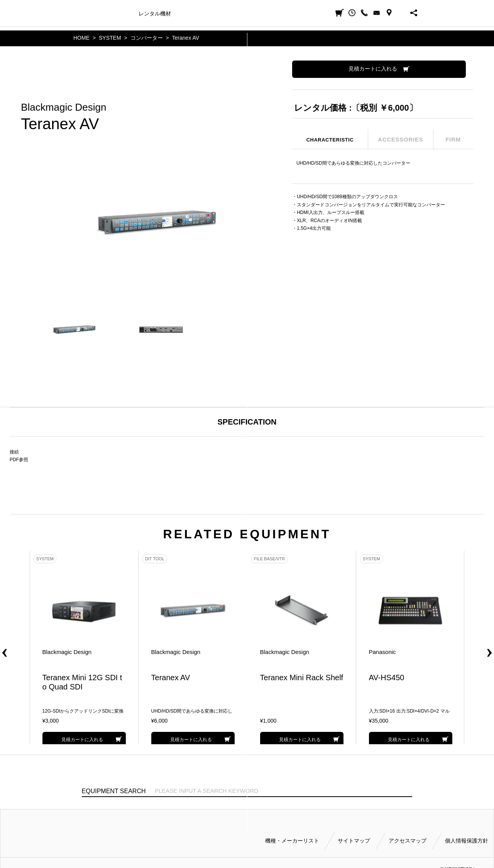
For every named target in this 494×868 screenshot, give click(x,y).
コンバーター (147, 38)
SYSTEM (110, 38)
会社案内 (288, 13)
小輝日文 (82, 13)
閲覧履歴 (352, 13)
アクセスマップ (408, 838)
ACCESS (389, 13)
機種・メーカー (113, 13)
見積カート (340, 13)
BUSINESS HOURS (401, 13)
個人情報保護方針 (467, 838)
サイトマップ (354, 838)
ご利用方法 (257, 13)
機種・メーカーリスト (292, 838)
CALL (364, 13)
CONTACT (377, 13)
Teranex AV (186, 38)
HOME (81, 38)
